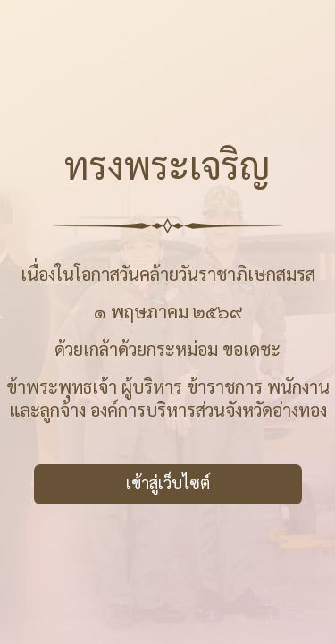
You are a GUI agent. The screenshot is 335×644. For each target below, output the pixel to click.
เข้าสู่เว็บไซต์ (168, 483)
